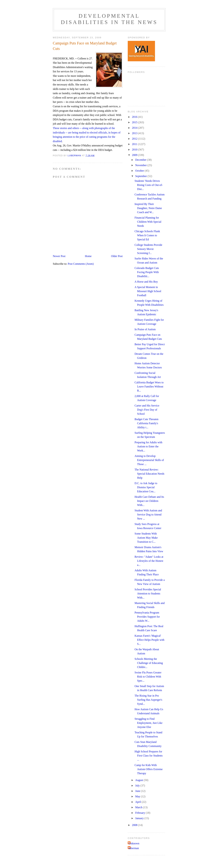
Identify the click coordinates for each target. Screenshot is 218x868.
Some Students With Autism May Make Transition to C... (146, 538)
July (138, 786)
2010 (135, 150)
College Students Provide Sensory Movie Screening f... (148, 249)
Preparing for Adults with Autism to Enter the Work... (148, 446)
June (138, 791)
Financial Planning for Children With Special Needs (148, 222)
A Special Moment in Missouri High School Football (148, 291)
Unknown (134, 843)
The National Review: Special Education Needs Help (149, 474)
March (139, 807)
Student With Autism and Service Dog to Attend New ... (148, 515)
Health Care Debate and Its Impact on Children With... (149, 501)
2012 (135, 139)
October (140, 171)
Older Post (117, 256)
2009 (135, 155)
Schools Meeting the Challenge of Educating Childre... (149, 663)
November (141, 165)
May (138, 796)
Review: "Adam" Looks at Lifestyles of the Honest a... (149, 561)
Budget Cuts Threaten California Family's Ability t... (146, 423)
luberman (134, 848)
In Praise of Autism (145, 329)
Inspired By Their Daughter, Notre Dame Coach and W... (148, 208)
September (141, 176)
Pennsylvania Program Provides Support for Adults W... (147, 617)
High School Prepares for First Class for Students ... (149, 756)
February (141, 813)
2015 (135, 122)
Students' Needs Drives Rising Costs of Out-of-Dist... (149, 185)
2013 (135, 133)
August (139, 780)
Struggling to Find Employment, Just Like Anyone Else (149, 723)
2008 (135, 825)
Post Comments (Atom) (81, 264)
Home (88, 256)
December (141, 160)
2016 (135, 117)
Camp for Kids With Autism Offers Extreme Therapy (149, 769)
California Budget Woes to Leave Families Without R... (149, 387)
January (140, 818)
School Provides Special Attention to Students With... (148, 594)
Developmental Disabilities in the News (109, 19)
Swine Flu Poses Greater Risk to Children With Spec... (148, 677)
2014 (135, 128)
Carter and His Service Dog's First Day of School (147, 410)
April (138, 802)
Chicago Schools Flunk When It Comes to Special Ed (147, 235)
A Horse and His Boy (146, 282)
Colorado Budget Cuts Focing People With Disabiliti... (147, 272)
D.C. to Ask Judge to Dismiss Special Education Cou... (146, 487)
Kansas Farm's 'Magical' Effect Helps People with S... (149, 640)
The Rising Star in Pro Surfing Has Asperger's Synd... (148, 700)
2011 (135, 144)
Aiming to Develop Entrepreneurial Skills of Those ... (149, 460)
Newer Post (59, 256)
